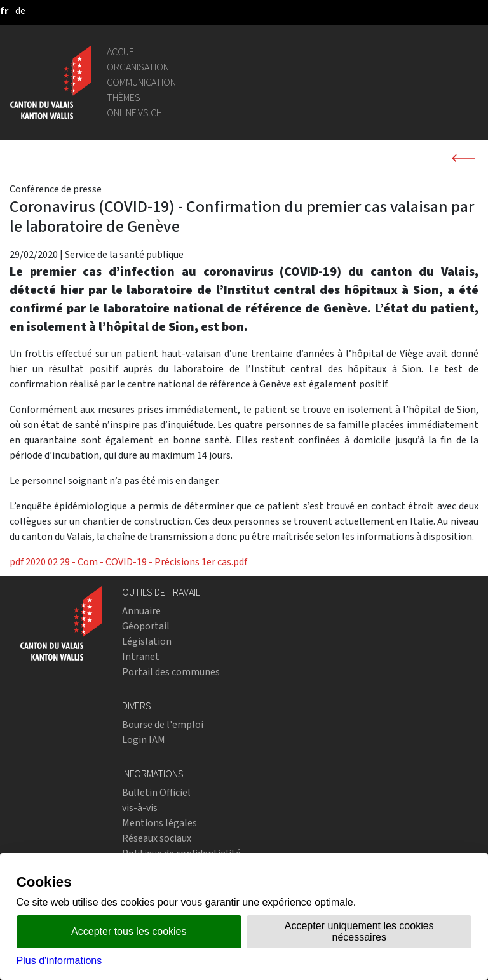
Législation (147, 641)
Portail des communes (171, 672)
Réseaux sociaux (157, 838)
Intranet (141, 656)
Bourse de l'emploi (163, 724)
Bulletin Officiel (156, 792)
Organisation (138, 67)
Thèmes (124, 97)
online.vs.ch (134, 113)
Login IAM (144, 740)
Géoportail (146, 626)
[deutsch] (20, 10)
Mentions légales (159, 823)
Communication (141, 82)
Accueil (124, 52)
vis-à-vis (140, 808)
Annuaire (141, 611)
